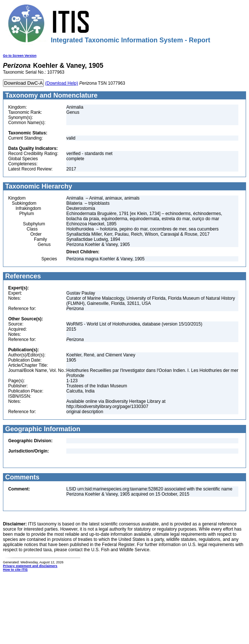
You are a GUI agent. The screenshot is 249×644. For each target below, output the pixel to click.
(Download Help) (62, 83)
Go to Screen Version (20, 56)
